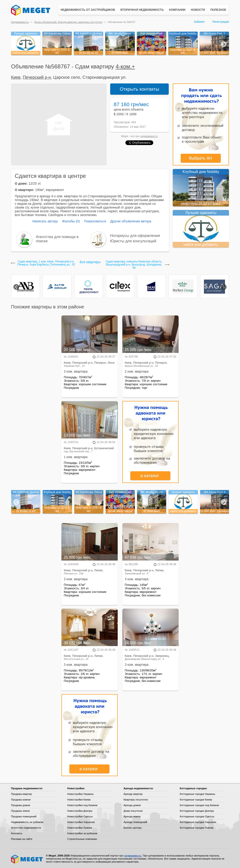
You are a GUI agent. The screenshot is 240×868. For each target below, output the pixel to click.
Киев (16, 77)
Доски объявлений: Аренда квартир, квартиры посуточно (68, 22)
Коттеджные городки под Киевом (199, 805)
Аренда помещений (135, 822)
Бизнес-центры (133, 828)
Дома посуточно (133, 811)
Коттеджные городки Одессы (197, 816)
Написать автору (45, 221)
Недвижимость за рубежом (27, 822)
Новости (198, 10)
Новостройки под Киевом (82, 805)
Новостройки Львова (80, 828)
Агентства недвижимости (26, 828)
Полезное (218, 10)
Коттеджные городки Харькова (198, 822)
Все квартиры (90, 262)
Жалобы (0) (71, 221)
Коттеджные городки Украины (197, 794)
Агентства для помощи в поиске (57, 239)
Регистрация (221, 22)
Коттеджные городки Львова (197, 828)
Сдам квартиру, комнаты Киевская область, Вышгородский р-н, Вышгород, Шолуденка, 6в (134, 265)
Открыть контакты (139, 89)
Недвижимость (20, 22)
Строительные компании (82, 839)
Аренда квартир (133, 794)
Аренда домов (132, 805)
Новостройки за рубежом (82, 833)
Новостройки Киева (79, 800)
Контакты (17, 833)
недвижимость (149, 136)
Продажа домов (21, 805)
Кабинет (199, 22)
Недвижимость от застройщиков (88, 10)
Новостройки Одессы (80, 816)
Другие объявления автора (131, 221)
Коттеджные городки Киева (196, 800)
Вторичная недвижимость (142, 10)
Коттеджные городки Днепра (197, 811)
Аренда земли (132, 816)
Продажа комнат (21, 800)
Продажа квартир (21, 794)
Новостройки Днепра (80, 811)
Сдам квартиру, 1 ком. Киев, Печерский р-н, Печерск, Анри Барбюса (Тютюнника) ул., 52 (46, 263)
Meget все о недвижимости (27, 859)
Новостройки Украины (81, 794)
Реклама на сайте (22, 839)
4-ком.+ (125, 66)
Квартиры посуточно (136, 800)
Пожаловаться (95, 221)
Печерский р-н (37, 77)
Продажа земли (20, 811)
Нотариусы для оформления (135, 236)
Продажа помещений (24, 816)
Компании (177, 10)
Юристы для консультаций (133, 241)
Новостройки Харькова (81, 822)
